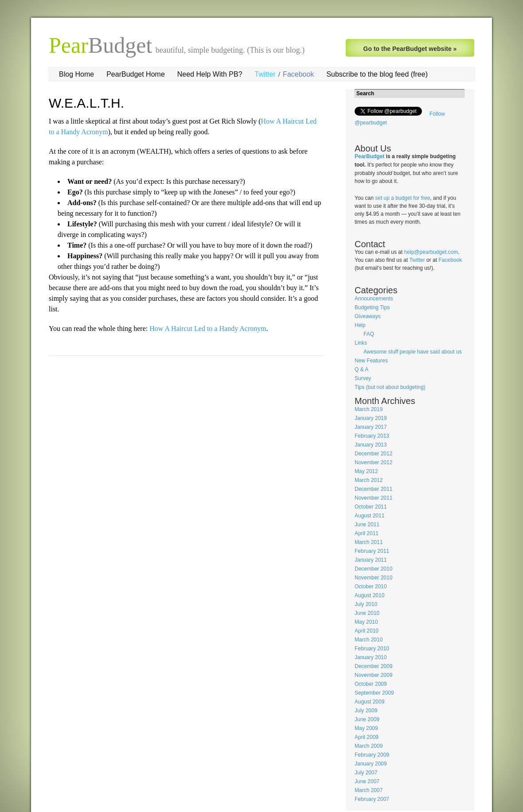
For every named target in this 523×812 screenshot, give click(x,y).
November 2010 (373, 578)
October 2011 (371, 507)
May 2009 (366, 728)
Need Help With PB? (210, 74)
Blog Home (76, 74)
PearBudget (369, 156)
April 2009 (367, 737)
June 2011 (367, 524)
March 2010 (369, 640)
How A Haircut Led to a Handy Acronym (208, 328)
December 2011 (373, 489)
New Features (371, 361)
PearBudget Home (136, 74)
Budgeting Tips (372, 307)
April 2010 (367, 631)
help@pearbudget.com (431, 252)
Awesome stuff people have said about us (413, 352)
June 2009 (367, 719)
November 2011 (373, 498)
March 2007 (369, 790)
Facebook (298, 74)
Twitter (265, 74)
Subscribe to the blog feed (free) (377, 74)
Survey (363, 378)
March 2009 (369, 746)
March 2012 (369, 480)
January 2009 (371, 764)
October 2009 (371, 684)
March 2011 (369, 542)
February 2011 (372, 551)
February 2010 (372, 649)
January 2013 (371, 445)
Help (360, 325)
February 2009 (372, 755)
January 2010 (371, 657)
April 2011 (367, 533)
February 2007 (372, 799)
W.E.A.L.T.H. (86, 103)
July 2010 (366, 604)
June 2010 (367, 613)
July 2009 (366, 711)
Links (361, 343)
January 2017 (371, 427)
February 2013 (372, 436)
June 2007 (367, 781)
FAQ (369, 334)
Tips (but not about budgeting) (390, 387)
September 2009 (374, 693)
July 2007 (366, 773)
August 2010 (369, 595)
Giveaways (368, 316)
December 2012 (373, 454)
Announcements (374, 299)
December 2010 (373, 569)
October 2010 (371, 587)
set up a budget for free (402, 198)
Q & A (361, 369)
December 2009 (373, 666)
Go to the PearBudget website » (410, 49)
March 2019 (369, 409)
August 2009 (369, 702)
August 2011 (369, 516)
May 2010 (366, 622)
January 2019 (371, 418)
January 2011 (371, 560)
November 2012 (373, 462)
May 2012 (366, 471)
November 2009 (373, 675)
